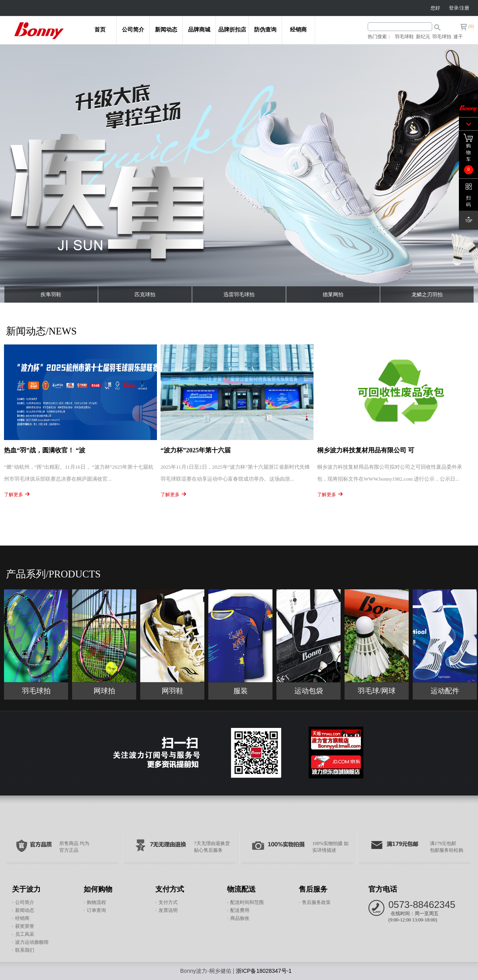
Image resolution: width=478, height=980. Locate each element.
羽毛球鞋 (404, 37)
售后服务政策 (316, 902)
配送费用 (240, 910)
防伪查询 (265, 29)
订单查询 (96, 910)
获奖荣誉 (25, 926)
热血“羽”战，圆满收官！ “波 (45, 450)
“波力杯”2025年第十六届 (196, 450)
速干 (458, 37)
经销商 (298, 29)
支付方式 (168, 902)
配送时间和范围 (247, 902)
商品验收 (240, 918)
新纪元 (423, 37)
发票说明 (168, 910)
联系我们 (25, 950)
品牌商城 (199, 29)
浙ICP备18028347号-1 (264, 971)
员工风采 (25, 934)
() (471, 26)
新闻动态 (166, 29)
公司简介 (133, 29)
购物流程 (96, 902)
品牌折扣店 (232, 29)
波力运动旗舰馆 (32, 942)
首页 (100, 29)
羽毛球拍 (442, 37)
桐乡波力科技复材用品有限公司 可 (366, 450)
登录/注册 (459, 8)
